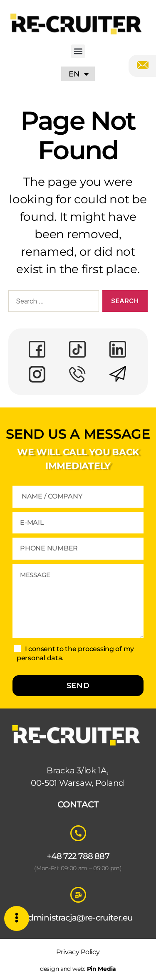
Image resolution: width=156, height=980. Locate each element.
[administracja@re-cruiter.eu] (78, 895)
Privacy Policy (78, 952)
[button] (78, 51)
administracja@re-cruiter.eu (78, 918)
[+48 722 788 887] (78, 833)
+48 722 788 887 (78, 856)
